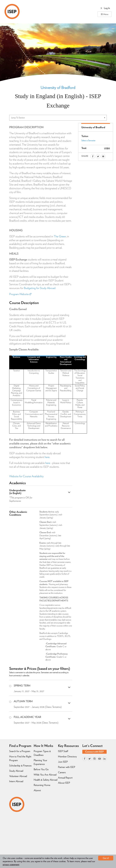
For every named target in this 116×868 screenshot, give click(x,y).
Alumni (37, 790)
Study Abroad (16, 771)
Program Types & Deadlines (42, 753)
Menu (105, 14)
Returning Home (42, 785)
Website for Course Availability (26, 476)
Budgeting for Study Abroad (40, 288)
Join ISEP (63, 762)
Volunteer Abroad (18, 776)
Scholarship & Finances (20, 766)
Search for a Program (20, 751)
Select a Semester (88, 140)
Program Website (20, 294)
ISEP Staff (63, 751)
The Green (60, 236)
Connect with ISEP (94, 752)
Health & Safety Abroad (46, 780)
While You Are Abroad (45, 775)
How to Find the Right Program (20, 758)
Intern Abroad (16, 781)
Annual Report (65, 778)
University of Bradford (58, 87)
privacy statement (11, 864)
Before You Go (41, 769)
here (47, 457)
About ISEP (64, 783)
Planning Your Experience (40, 762)
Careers (62, 772)
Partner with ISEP (67, 767)
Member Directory (67, 756)
